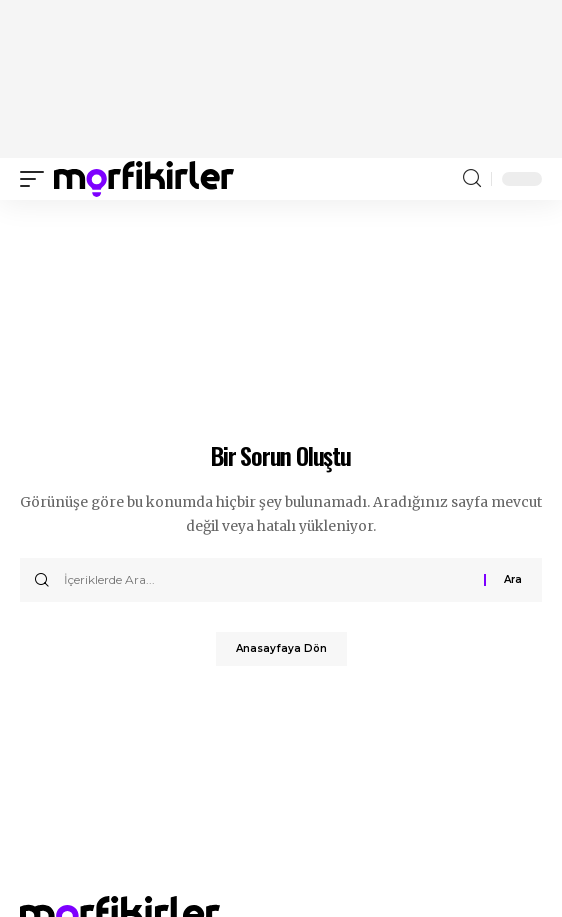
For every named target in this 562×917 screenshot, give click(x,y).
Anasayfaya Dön (281, 648)
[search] (472, 178)
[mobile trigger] (37, 179)
